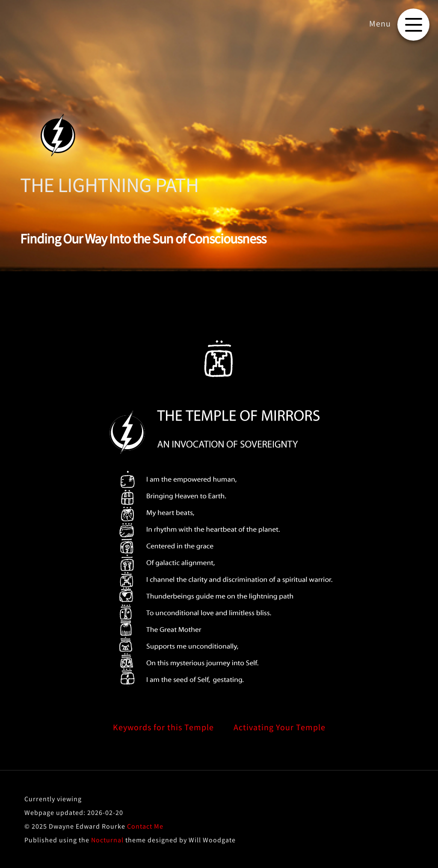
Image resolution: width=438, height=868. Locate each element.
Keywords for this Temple (164, 727)
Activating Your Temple (280, 727)
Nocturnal (107, 840)
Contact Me (145, 826)
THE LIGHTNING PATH (109, 185)
